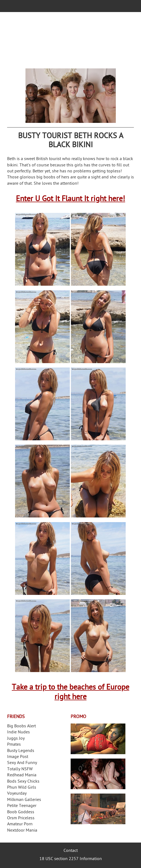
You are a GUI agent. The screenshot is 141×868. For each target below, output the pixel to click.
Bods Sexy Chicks (23, 782)
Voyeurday (17, 794)
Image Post (18, 757)
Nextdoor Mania (22, 831)
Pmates (14, 745)
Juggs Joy (16, 739)
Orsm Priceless (21, 818)
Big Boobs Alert (21, 726)
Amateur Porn (20, 824)
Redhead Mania (22, 775)
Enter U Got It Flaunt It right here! (70, 199)
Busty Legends (21, 751)
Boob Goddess (21, 812)
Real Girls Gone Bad (98, 774)
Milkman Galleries (24, 800)
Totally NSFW (20, 769)
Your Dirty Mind (71, 40)
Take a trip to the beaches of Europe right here (70, 693)
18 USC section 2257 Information (71, 859)
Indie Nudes (18, 732)
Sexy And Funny (22, 763)
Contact (71, 851)
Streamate (98, 739)
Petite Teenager (22, 806)
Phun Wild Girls (22, 788)
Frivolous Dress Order (98, 809)
